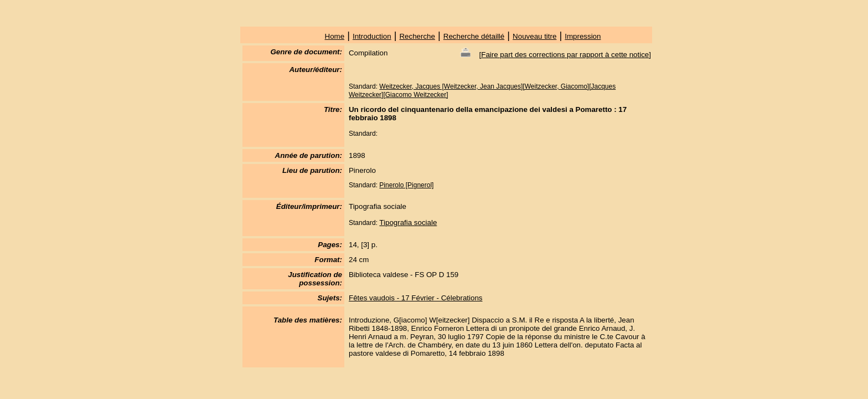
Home (335, 36)
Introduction (372, 36)
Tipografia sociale (408, 222)
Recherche (417, 36)
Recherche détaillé (474, 36)
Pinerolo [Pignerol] (406, 185)
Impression (583, 36)
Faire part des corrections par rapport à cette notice (565, 55)
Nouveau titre (534, 36)
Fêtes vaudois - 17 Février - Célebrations (416, 298)
